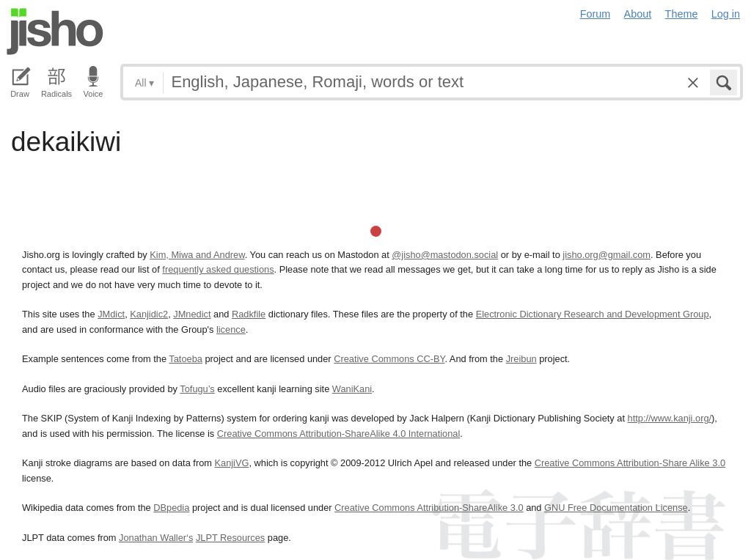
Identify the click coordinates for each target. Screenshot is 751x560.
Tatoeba (186, 359)
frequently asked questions (218, 269)
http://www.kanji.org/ (670, 418)
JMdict (111, 314)
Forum (596, 14)
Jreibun (521, 359)
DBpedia (171, 508)
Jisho (55, 32)
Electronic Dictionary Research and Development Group (593, 314)
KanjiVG (231, 463)
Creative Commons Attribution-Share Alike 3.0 (630, 463)
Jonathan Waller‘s (156, 538)
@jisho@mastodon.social (445, 255)
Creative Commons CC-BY (389, 359)
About (638, 14)
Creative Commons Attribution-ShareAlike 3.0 (429, 508)
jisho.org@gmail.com (607, 255)
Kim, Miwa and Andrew (197, 255)
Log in (726, 14)
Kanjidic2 (149, 314)
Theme (682, 14)
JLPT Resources (230, 538)
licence (231, 329)
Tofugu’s (197, 389)
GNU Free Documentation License (616, 508)
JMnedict (192, 314)
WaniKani (352, 389)
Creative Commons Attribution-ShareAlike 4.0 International (338, 434)
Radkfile (249, 314)
